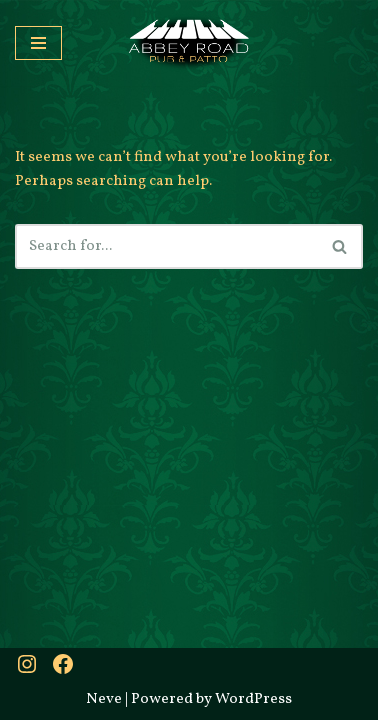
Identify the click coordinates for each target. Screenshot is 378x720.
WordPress (253, 699)
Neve (104, 699)
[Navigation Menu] (38, 43)
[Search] (166, 246)
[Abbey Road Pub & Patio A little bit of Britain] (189, 43)
